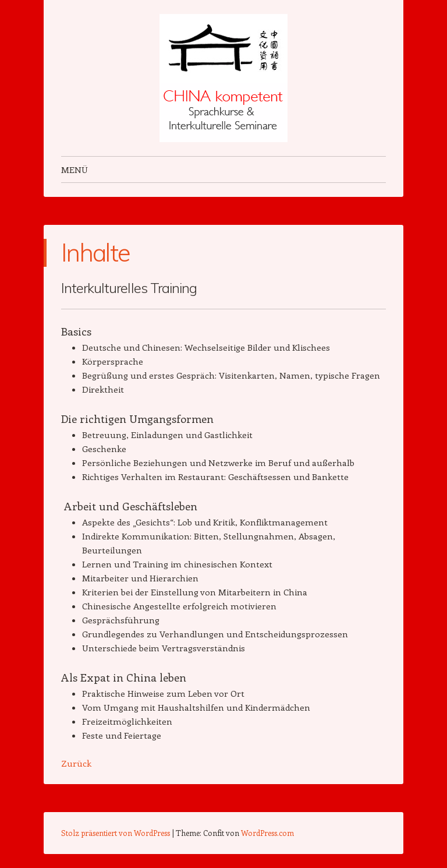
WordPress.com (267, 833)
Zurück (76, 763)
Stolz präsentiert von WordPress (116, 833)
